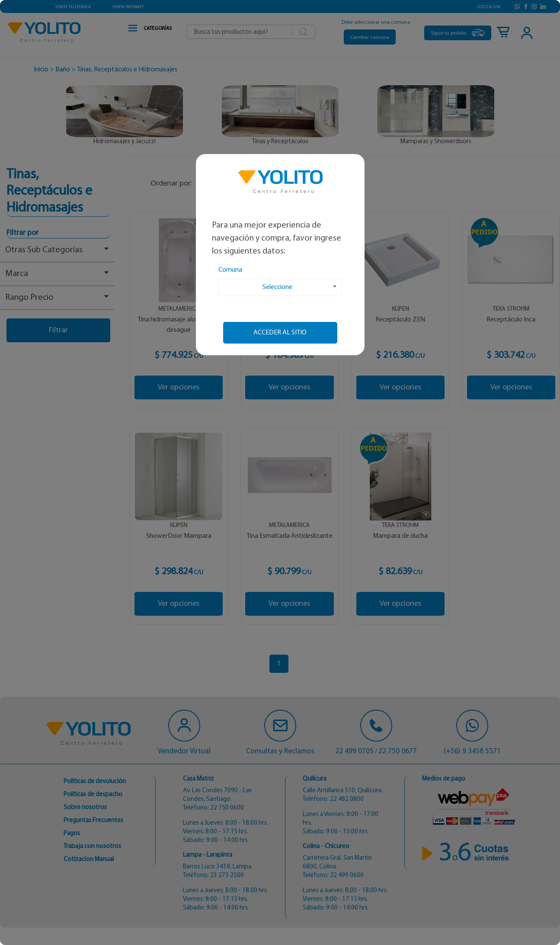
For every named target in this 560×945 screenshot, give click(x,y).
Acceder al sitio (280, 333)
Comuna (230, 270)
